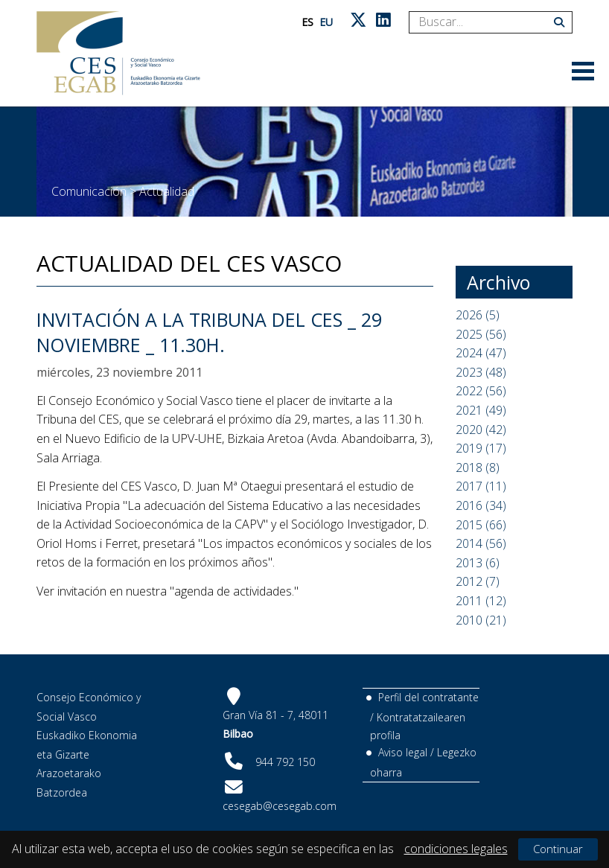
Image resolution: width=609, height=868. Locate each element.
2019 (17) (481, 448)
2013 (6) (478, 563)
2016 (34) (481, 505)
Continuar (558, 849)
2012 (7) (478, 581)
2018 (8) (478, 467)
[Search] (485, 22)
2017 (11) (481, 486)
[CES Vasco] (118, 53)
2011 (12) (481, 601)
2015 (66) (481, 525)
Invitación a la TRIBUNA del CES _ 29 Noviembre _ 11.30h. (209, 332)
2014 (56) (481, 543)
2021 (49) (481, 410)
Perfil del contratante (428, 697)
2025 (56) (481, 334)
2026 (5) (478, 315)
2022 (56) (481, 391)
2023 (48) (481, 372)
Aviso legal (403, 752)
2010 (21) (481, 620)
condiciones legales (456, 849)
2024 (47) (481, 353)
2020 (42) (481, 430)
